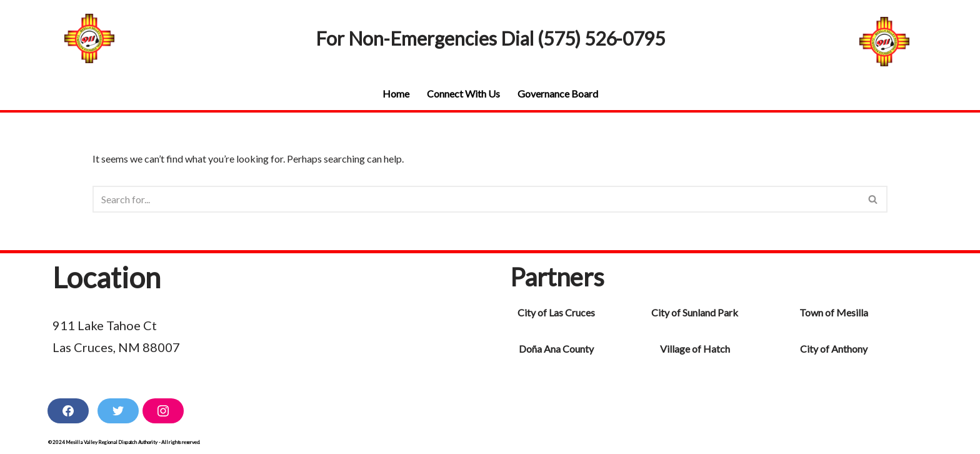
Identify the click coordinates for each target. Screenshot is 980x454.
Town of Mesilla (834, 312)
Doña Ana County (556, 349)
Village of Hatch (695, 349)
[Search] (476, 199)
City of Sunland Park (695, 312)
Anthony (849, 349)
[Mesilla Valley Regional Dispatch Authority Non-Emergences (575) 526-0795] (92, 38)
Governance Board (558, 93)
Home (396, 93)
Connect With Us (463, 93)
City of (816, 349)
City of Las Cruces (556, 312)
